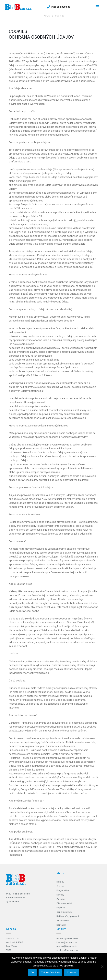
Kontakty (61, 925)
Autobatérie (63, 921)
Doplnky (61, 908)
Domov (60, 882)
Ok (33, 972)
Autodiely (62, 899)
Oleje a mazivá (64, 903)
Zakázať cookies (50, 972)
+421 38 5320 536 (60, 7)
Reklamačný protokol (68, 916)
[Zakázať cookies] (102, 966)
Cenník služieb (64, 912)
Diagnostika (63, 890)
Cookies (71, 972)
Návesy (60, 895)
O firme (60, 886)
